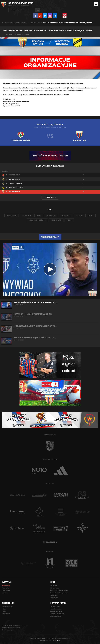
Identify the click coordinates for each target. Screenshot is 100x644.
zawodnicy (66, 216)
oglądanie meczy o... (37, 220)
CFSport (65, 95)
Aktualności (35, 23)
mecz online (56, 220)
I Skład (4, 611)
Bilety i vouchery (7, 607)
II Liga (4, 609)
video (69, 220)
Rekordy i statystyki (56, 611)
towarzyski (12, 216)
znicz (91, 216)
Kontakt (5, 593)
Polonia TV (5, 588)
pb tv (39, 216)
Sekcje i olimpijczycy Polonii (11, 628)
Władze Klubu (54, 588)
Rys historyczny (55, 607)
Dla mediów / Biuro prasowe (59, 593)
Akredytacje (54, 595)
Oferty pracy (54, 598)
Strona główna (21, 23)
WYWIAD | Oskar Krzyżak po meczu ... (50, 303)
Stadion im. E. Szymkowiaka (59, 590)
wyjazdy (80, 216)
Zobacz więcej (50, 197)
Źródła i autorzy (7, 630)
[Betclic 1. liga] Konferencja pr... (50, 315)
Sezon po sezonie (55, 616)
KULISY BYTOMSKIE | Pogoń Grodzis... (50, 339)
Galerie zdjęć (6, 590)
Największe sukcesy (56, 609)
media (57, 640)
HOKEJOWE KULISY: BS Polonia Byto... (50, 327)
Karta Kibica (6, 614)
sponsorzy (27, 216)
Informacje (53, 586)
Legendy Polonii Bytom (57, 614)
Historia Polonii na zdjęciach (11, 625)
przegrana (51, 216)
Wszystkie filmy (50, 237)
